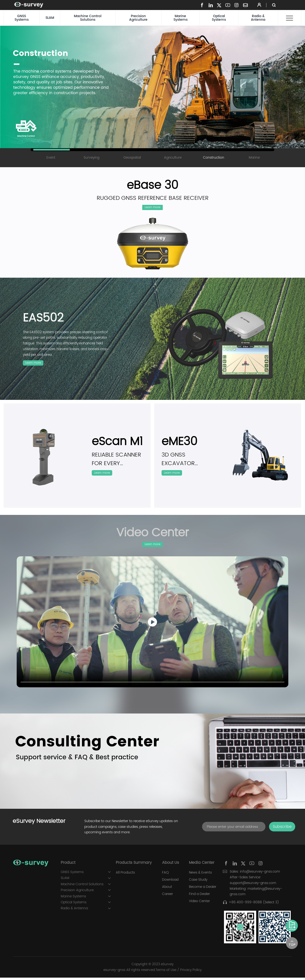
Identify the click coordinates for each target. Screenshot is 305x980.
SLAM (50, 18)
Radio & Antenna (258, 18)
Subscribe (282, 829)
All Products (125, 875)
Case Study (198, 882)
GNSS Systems (22, 18)
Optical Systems (219, 18)
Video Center (199, 904)
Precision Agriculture (138, 18)
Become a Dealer (203, 890)
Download (170, 882)
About (167, 890)
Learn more (153, 208)
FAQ (165, 875)
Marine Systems (180, 18)
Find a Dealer (199, 897)
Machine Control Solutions (88, 18)
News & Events (200, 875)
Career (168, 897)
